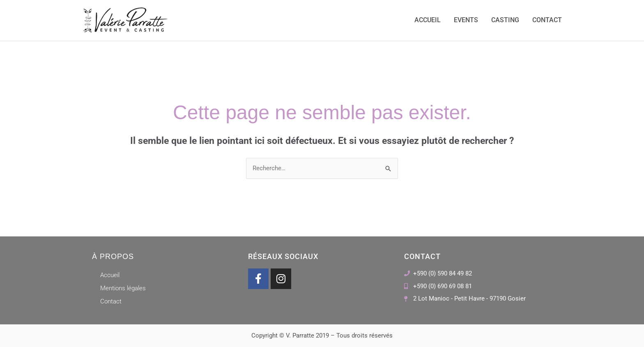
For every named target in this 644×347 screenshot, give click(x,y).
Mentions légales (123, 288)
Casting (505, 20)
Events (466, 20)
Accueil (428, 20)
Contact (547, 20)
